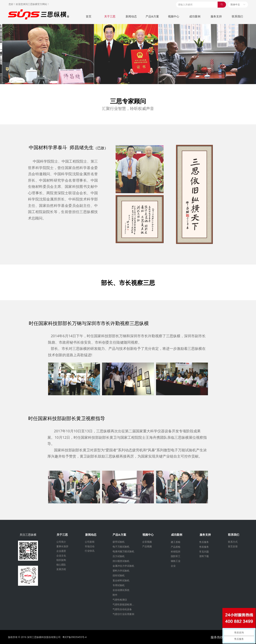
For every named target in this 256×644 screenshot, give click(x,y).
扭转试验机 (119, 576)
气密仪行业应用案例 (123, 614)
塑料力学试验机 (121, 571)
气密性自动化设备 (122, 609)
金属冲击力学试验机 (123, 566)
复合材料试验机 (121, 581)
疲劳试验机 (119, 542)
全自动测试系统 (121, 590)
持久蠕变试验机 (121, 561)
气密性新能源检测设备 (125, 605)
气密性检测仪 (120, 600)
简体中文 (235, 5)
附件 (115, 595)
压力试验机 (119, 556)
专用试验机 (119, 585)
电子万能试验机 (121, 547)
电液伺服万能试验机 (123, 551)
